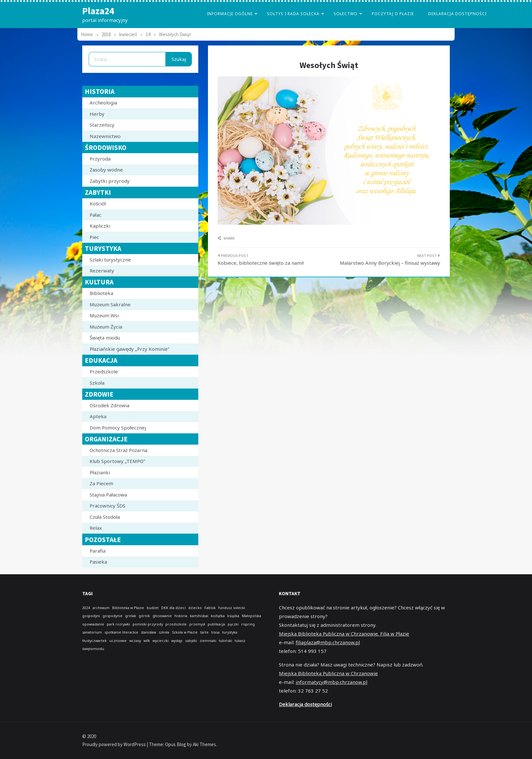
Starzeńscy (102, 125)
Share (226, 238)
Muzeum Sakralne (110, 304)
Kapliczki (100, 226)
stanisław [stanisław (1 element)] (148, 632)
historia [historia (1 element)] (181, 616)
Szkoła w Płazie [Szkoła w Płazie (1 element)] (185, 632)
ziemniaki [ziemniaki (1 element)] (208, 641)
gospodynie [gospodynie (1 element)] (113, 616)
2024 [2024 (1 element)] (86, 608)
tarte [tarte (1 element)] (204, 632)
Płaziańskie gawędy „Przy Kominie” (129, 349)
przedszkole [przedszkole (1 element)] (176, 624)
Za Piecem (101, 483)
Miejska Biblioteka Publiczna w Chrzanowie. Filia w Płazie (344, 634)
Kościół (98, 203)
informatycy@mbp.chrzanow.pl (331, 682)
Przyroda (100, 159)
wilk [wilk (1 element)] (147, 641)
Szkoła (97, 383)
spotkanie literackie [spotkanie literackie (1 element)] (121, 632)
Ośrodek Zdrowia (109, 405)
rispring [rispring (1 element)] (248, 624)
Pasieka (98, 562)
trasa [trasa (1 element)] (215, 632)
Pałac (95, 215)
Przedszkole (104, 371)
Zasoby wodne (106, 170)
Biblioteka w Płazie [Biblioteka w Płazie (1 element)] (128, 608)
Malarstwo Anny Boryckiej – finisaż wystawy (390, 263)
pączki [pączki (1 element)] (233, 624)
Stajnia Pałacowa (108, 495)
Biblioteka (101, 293)
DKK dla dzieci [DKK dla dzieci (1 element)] (173, 608)
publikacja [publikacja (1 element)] (216, 624)
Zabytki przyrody (110, 181)
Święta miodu (105, 338)
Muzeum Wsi (104, 315)
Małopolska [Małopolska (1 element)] (251, 616)
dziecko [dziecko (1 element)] (195, 608)
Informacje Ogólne (230, 14)
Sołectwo (346, 14)
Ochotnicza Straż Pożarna (118, 450)
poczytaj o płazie (393, 14)
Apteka (98, 416)
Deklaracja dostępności (457, 14)
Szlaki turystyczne (110, 260)
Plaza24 (98, 11)
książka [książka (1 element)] (233, 616)
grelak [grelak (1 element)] (131, 616)
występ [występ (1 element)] (177, 641)
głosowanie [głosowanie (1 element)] (162, 616)
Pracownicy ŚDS (108, 506)
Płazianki (100, 472)
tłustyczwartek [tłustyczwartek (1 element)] (94, 641)
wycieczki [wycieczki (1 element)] (161, 641)
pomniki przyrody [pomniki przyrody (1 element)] (148, 624)
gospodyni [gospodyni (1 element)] (91, 616)
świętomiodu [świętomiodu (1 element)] (93, 649)
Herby (97, 114)
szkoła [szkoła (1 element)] (164, 632)
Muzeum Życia (106, 327)
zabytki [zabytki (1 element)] (191, 641)
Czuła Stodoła (105, 517)
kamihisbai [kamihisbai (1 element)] (199, 616)
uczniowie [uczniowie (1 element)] (118, 641)
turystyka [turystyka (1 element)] (230, 632)
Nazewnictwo (105, 136)
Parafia (98, 551)
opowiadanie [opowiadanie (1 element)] (93, 624)
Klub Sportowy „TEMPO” (117, 461)
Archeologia (103, 103)
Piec (94, 237)
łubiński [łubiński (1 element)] (226, 641)
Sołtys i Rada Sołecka (293, 14)
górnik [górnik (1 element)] (144, 616)
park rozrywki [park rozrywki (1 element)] (118, 624)
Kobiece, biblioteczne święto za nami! (261, 263)
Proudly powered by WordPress (114, 744)
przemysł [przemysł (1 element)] (197, 624)
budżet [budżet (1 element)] (153, 608)
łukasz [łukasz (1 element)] (240, 641)
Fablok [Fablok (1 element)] (210, 608)
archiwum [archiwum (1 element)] (101, 608)
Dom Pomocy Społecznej (118, 428)
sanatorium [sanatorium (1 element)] (92, 632)
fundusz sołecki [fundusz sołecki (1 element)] (232, 608)
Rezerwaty (102, 271)
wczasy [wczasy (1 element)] (135, 641)
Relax (96, 528)
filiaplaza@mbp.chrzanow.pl (328, 642)
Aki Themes (204, 744)
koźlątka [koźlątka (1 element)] (218, 616)
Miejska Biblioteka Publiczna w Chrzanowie (328, 673)
